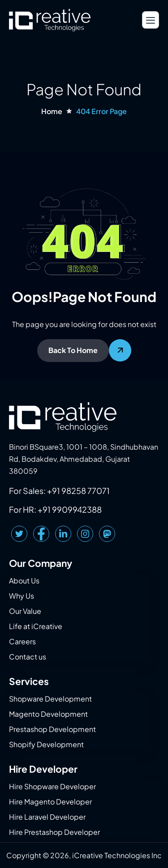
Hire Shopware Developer (52, 786)
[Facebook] (41, 534)
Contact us (28, 657)
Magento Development (48, 714)
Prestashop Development (52, 729)
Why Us (22, 596)
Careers (22, 641)
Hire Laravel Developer (47, 817)
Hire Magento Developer (50, 802)
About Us (24, 581)
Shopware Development (50, 699)
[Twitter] (19, 534)
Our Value (25, 611)
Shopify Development (46, 744)
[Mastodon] (107, 534)
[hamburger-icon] (151, 20)
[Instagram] (85, 534)
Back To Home (73, 350)
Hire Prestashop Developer (54, 832)
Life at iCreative (36, 626)
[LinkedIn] (63, 534)
